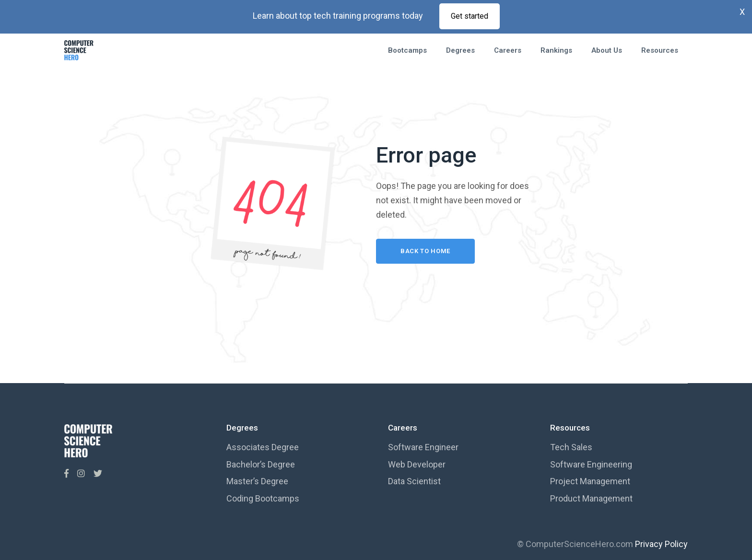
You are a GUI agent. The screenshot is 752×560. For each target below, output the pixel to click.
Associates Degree (263, 447)
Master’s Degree (257, 481)
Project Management (590, 481)
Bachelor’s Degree (261, 464)
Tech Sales (571, 447)
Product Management (591, 498)
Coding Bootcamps (263, 498)
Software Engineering (591, 464)
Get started (470, 16)
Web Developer (417, 464)
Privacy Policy (661, 544)
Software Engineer (423, 447)
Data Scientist (414, 481)
